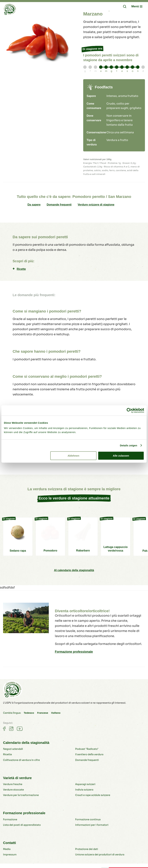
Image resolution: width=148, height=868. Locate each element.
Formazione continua (88, 819)
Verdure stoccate (13, 790)
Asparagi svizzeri (85, 784)
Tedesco (29, 713)
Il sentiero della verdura (89, 754)
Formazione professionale (74, 652)
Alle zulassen (121, 456)
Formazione (10, 819)
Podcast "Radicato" (87, 749)
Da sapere (34, 205)
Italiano (56, 713)
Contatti (10, 843)
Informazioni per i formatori (92, 825)
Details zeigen (128, 445)
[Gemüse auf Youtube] (20, 729)
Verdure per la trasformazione (21, 795)
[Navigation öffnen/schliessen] (137, 6)
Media (7, 849)
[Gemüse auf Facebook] (4, 729)
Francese (43, 713)
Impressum (10, 855)
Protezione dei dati (87, 849)
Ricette (21, 269)
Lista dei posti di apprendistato (22, 825)
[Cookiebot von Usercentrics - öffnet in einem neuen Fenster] (129, 410)
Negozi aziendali (13, 749)
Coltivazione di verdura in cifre (21, 760)
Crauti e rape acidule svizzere (93, 795)
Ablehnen (73, 456)
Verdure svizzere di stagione (96, 205)
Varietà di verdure (17, 778)
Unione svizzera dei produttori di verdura (100, 855)
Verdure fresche (13, 784)
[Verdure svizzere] (10, 10)
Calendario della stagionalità (26, 743)
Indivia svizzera (84, 790)
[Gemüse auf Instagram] (11, 729)
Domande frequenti (59, 205)
